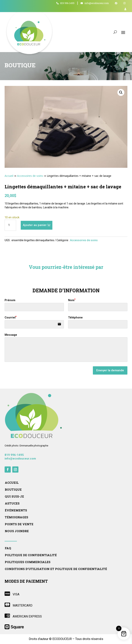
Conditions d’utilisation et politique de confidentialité (56, 569)
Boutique (13, 490)
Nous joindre (17, 531)
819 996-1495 (65, 3)
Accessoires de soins (30, 176)
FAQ (8, 548)
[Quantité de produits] (10, 225)
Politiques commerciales (28, 562)
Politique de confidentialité (31, 555)
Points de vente (19, 524)
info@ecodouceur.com (95, 3)
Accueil (9, 176)
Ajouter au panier (35, 225)
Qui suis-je (14, 497)
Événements (16, 510)
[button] (121, 92)
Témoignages (16, 517)
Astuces (12, 503)
